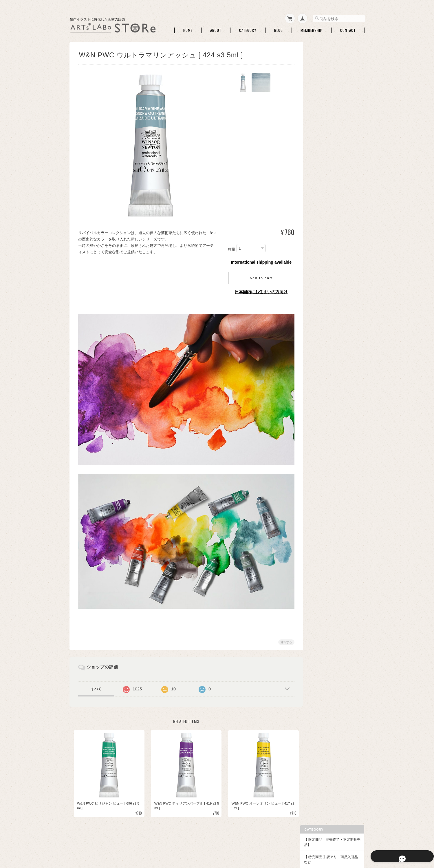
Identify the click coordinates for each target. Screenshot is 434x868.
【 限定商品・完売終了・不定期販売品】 (335, 57)
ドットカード (326, 290)
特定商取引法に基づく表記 (333, 618)
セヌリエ (323, 326)
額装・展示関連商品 (332, 469)
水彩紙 (321, 112)
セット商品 (325, 232)
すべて (96, 684)
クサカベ (323, 389)
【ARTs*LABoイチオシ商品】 (336, 89)
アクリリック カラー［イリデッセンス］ (337, 514)
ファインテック (328, 380)
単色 (319, 242)
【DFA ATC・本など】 (329, 539)
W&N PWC (324, 299)
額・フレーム (326, 437)
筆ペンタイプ (326, 260)
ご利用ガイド (323, 606)
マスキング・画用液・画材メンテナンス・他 (337, 160)
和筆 (319, 251)
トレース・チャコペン (333, 139)
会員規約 (358, 839)
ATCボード (324, 121)
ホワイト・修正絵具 (332, 189)
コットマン (325, 308)
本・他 (321, 558)
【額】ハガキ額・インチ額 (333, 427)
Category (248, 29)
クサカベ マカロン (330, 398)
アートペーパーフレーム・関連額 (337, 449)
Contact (348, 29)
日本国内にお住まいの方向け (259, 290)
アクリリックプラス (332, 503)
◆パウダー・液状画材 (329, 479)
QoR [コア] (325, 371)
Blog (279, 29)
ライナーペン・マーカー (335, 148)
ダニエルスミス (328, 335)
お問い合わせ (323, 631)
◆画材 (317, 102)
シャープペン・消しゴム (335, 131)
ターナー (323, 362)
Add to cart (259, 276)
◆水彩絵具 (321, 270)
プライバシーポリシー (278, 839)
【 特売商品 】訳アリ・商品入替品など (336, 75)
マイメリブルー (328, 344)
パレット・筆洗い (330, 180)
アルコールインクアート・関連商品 (337, 200)
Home (188, 29)
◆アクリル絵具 (324, 492)
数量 (230, 248)
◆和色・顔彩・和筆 (328, 222)
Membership (312, 29)
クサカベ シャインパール (335, 407)
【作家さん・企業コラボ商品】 (336, 526)
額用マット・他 (328, 460)
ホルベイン (325, 353)
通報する (284, 637)
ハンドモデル (326, 212)
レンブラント (326, 416)
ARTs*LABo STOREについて (232, 839)
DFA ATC (323, 549)
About (216, 29)
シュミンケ (325, 317)
